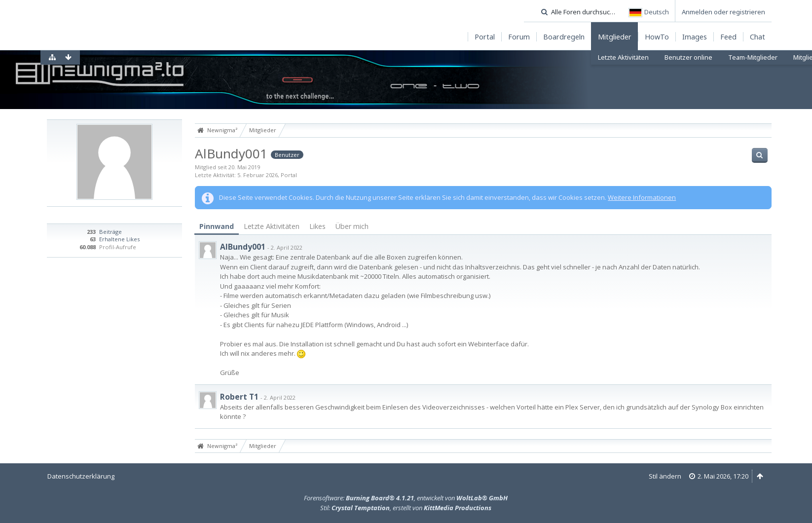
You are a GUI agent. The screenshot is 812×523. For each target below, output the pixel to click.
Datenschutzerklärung (81, 476)
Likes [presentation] (317, 226)
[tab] (217, 227)
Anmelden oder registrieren (723, 12)
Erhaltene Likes (119, 239)
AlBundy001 (243, 247)
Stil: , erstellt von (406, 508)
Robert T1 (239, 397)
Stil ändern (665, 476)
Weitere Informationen (642, 197)
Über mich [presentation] (352, 226)
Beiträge (111, 232)
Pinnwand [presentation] (217, 226)
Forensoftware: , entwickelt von (406, 498)
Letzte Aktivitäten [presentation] (272, 226)
